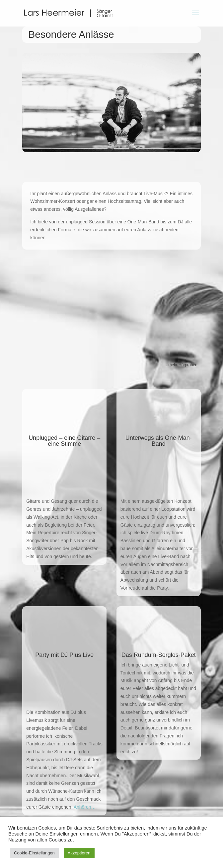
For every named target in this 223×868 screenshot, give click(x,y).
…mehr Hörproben (181, 365)
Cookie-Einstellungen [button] (34, 853)
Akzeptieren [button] (79, 853)
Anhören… (85, 807)
